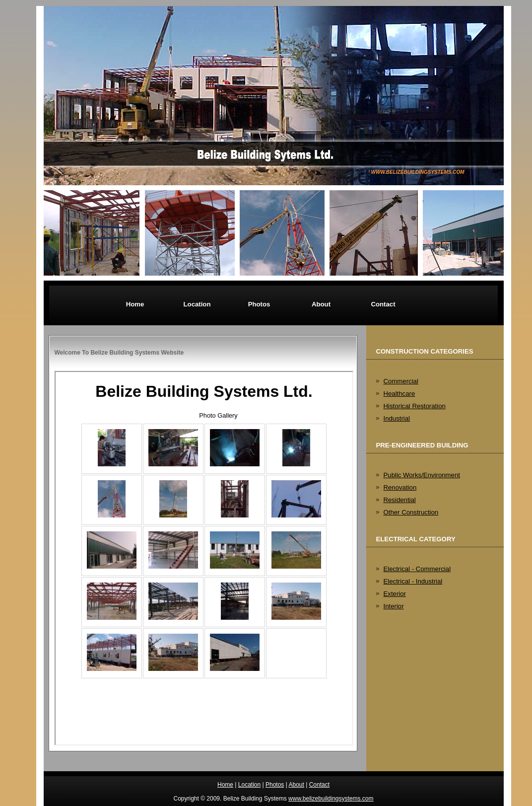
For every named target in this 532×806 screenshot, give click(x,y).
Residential (400, 500)
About (321, 304)
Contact (383, 304)
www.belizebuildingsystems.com (418, 172)
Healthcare (399, 394)
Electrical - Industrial (413, 581)
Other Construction (411, 512)
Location (197, 304)
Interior (394, 606)
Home (135, 304)
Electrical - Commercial (417, 569)
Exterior (395, 594)
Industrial (397, 418)
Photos (259, 304)
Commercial (401, 381)
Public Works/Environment (422, 475)
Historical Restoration (415, 406)
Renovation (400, 487)
